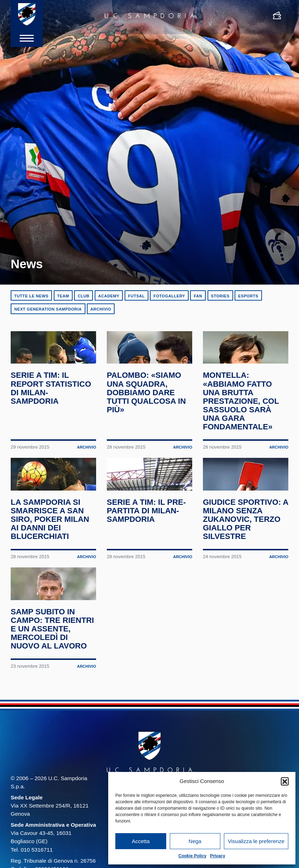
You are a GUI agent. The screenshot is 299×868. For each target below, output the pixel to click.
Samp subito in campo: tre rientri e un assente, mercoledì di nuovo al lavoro (50, 682)
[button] (285, 781)
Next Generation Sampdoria (48, 309)
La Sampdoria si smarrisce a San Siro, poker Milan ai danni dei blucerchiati (51, 552)
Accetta (141, 841)
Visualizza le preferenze (256, 841)
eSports (248, 296)
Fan (198, 296)
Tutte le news (31, 296)
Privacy (218, 856)
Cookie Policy (192, 856)
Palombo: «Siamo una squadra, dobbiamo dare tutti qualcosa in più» (148, 409)
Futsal (137, 296)
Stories (220, 296)
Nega (195, 841)
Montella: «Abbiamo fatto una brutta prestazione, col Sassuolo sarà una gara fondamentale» (242, 417)
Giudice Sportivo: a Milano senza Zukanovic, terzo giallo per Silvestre (243, 552)
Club (83, 296)
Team (63, 296)
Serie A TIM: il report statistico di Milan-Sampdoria (53, 404)
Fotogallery (169, 296)
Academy (109, 296)
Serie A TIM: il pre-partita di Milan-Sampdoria (148, 544)
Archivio (101, 309)
